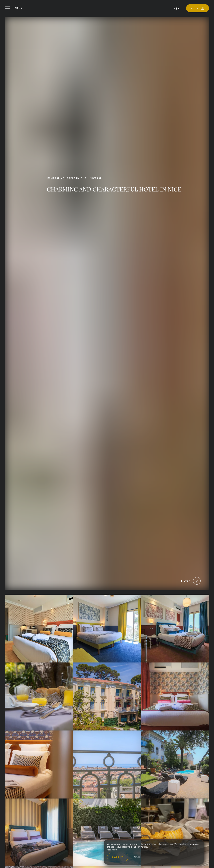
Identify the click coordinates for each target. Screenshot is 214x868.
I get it (118, 857)
